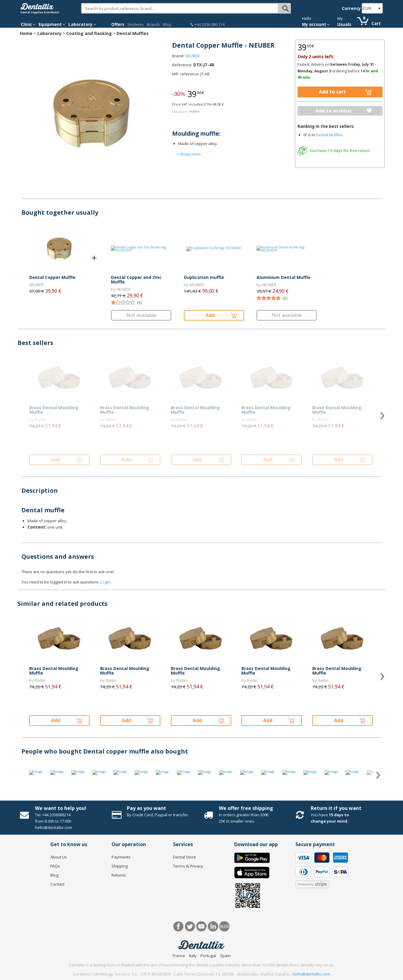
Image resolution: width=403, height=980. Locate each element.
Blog (167, 24)
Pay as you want (146, 808)
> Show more (189, 154)
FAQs (55, 866)
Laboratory (49, 33)
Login (105, 582)
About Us (59, 857)
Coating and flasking (89, 33)
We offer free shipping (246, 808)
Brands (153, 24)
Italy (193, 956)
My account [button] (316, 24)
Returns (119, 875)
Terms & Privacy (188, 866)
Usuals (344, 24)
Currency (351, 8)
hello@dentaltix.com (312, 974)
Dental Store (184, 857)
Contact (57, 884)
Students (135, 24)
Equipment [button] (52, 24)
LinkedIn (213, 926)
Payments (121, 857)
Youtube (201, 926)
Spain (225, 956)
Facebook (179, 926)
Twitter (190, 926)
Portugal (208, 956)
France (179, 956)
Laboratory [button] (82, 24)
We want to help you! (61, 808)
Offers (118, 24)
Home (26, 33)
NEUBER (192, 56)
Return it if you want (336, 808)
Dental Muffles (133, 33)
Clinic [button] (28, 24)
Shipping (120, 866)
